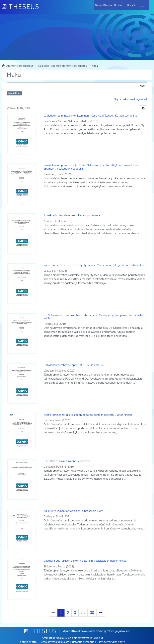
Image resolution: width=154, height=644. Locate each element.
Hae (142, 86)
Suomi (99, 5)
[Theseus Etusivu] (42, 9)
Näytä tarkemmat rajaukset (130, 99)
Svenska (109, 5)
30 (92, 613)
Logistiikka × (14, 93)
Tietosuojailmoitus (83, 642)
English (119, 5)
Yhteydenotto (28, 642)
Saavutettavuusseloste (111, 642)
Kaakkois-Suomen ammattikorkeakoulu (63, 66)
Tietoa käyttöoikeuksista (54, 642)
